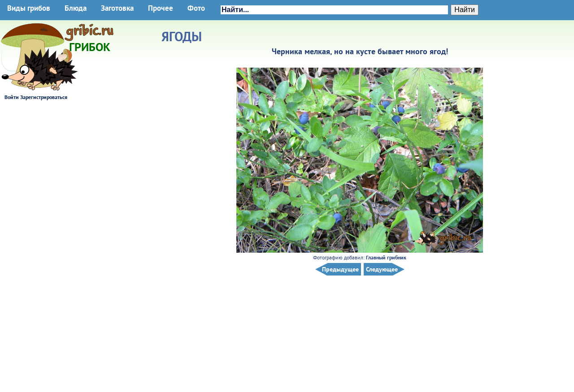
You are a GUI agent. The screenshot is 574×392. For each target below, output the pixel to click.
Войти (12, 97)
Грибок (90, 44)
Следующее (382, 269)
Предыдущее (340, 269)
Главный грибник (386, 257)
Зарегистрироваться (44, 97)
